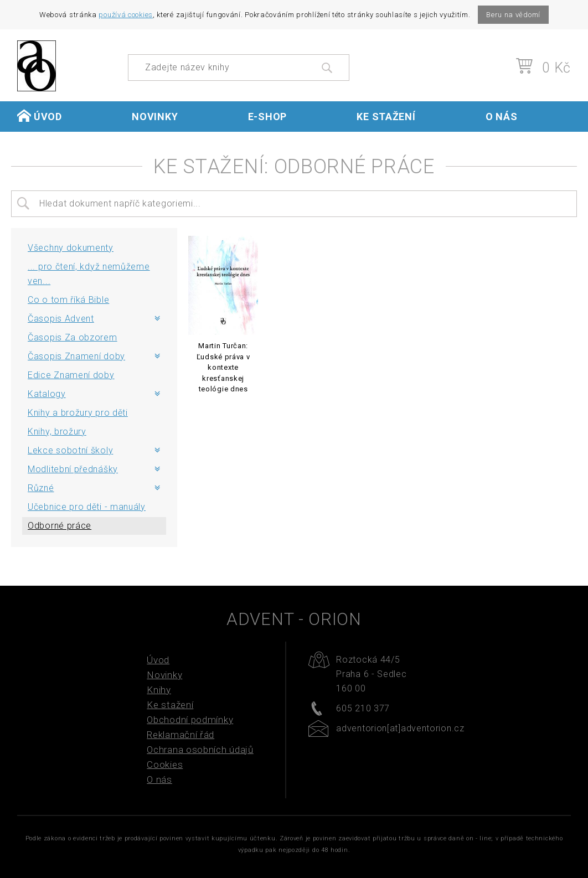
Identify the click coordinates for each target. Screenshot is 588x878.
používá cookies (126, 15)
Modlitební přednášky (73, 469)
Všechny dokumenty (71, 248)
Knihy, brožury (57, 432)
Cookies (165, 765)
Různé (41, 488)
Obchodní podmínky (190, 720)
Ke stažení (386, 117)
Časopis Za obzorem (73, 337)
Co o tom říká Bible (68, 300)
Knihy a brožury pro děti (78, 413)
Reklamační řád (180, 735)
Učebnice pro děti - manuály (87, 507)
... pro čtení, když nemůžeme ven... (89, 274)
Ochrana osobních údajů (200, 750)
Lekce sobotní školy (70, 450)
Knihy (159, 690)
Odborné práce (60, 526)
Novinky (155, 117)
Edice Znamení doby (71, 375)
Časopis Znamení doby (76, 356)
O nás (502, 117)
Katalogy (47, 394)
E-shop (267, 117)
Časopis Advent (61, 319)
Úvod (40, 116)
